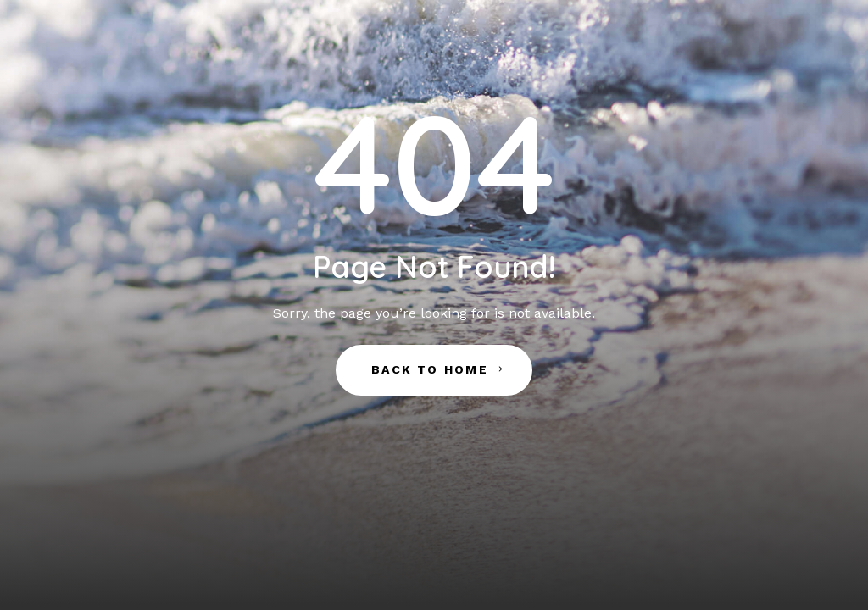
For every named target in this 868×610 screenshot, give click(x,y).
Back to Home (430, 369)
